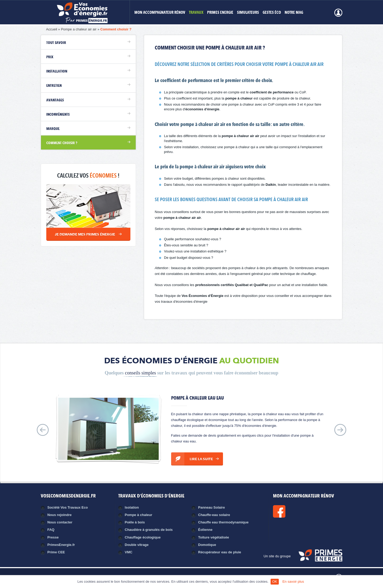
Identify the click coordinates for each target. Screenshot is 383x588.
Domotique (207, 545)
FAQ (51, 530)
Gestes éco (272, 13)
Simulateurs (248, 13)
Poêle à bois (135, 522)
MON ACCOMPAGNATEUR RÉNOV (160, 13)
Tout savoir (56, 43)
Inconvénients (58, 115)
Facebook (297, 511)
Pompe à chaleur (139, 515)
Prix (50, 57)
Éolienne (205, 530)
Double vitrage (137, 545)
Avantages (55, 100)
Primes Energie (220, 13)
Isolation (132, 507)
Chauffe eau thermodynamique (223, 522)
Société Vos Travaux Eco (68, 507)
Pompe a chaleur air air (79, 29)
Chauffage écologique (143, 537)
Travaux (196, 13)
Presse (53, 537)
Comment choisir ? (116, 29)
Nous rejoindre (60, 515)
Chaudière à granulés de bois (149, 530)
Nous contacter (60, 522)
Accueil (52, 29)
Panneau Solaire (211, 507)
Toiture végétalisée (214, 537)
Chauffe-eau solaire (214, 515)
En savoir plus (293, 582)
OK (275, 582)
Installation (57, 71)
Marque (53, 129)
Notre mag (294, 13)
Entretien (54, 86)
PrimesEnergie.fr (61, 545)
